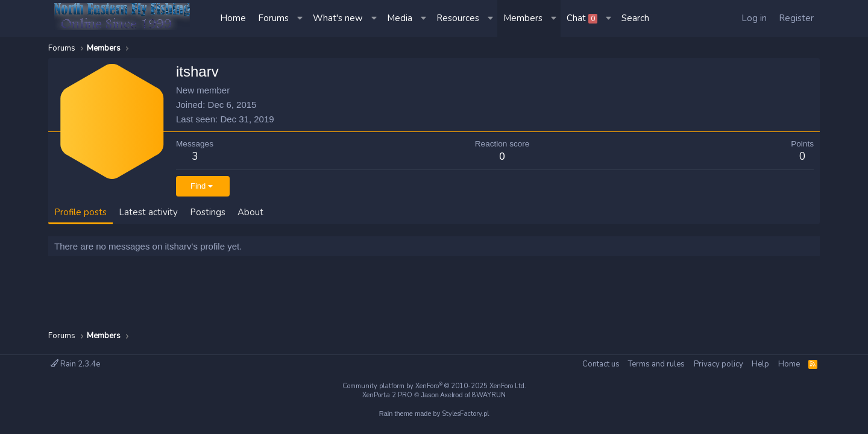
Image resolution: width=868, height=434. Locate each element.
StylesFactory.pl (465, 414)
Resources (458, 18)
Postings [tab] (208, 212)
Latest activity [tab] (148, 212)
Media (400, 18)
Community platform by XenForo (434, 386)
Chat (582, 18)
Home (233, 18)
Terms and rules (656, 364)
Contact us (601, 364)
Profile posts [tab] (80, 212)
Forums (273, 18)
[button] (301, 18)
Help (760, 364)
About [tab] (250, 212)
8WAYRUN (489, 395)
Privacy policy (719, 364)
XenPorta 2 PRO (387, 395)
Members (523, 18)
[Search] (635, 18)
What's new (338, 18)
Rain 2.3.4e (75, 364)
